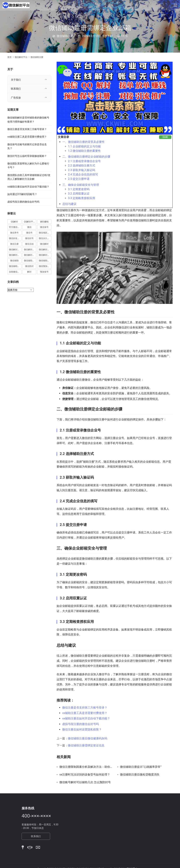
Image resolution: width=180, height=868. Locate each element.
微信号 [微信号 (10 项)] (29, 233)
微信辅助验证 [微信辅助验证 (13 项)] (15, 266)
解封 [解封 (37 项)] (29, 272)
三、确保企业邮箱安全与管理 (81, 185)
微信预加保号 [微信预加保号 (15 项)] (45, 266)
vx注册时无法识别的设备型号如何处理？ (85, 775)
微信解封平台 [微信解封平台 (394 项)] (45, 250)
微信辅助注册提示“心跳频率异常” (141, 767)
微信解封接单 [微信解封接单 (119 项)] (15, 255)
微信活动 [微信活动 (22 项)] (29, 244)
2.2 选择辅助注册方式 (82, 166)
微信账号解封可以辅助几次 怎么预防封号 (85, 782)
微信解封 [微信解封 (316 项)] (44, 244)
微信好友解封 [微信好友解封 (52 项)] (15, 238)
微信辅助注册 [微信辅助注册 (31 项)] (30, 261)
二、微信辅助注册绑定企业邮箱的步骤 (86, 157)
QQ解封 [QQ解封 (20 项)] (15, 222)
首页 (9, 57)
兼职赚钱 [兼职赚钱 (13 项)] (44, 222)
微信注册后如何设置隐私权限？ (82, 729)
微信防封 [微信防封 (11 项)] (29, 266)
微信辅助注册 (65, 36)
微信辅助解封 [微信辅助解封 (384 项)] (45, 261)
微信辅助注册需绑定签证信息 (86, 745)
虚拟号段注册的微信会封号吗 (81, 724)
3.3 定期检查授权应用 (82, 198)
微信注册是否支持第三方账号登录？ (85, 708)
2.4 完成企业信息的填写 (83, 174)
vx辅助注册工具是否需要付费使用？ (85, 713)
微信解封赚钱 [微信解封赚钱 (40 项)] (30, 255)
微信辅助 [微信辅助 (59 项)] (14, 261)
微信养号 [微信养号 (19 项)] (14, 233)
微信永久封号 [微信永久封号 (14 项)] (45, 238)
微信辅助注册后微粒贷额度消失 (140, 775)
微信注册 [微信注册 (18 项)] (14, 244)
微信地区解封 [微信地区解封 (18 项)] (45, 233)
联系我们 (16, 89)
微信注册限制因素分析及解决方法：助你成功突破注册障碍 (86, 767)
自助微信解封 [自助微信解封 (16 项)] (15, 272)
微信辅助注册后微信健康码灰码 (88, 738)
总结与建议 (69, 204)
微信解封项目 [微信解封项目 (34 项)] (45, 255)
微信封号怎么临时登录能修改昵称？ (27, 156)
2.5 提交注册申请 (79, 179)
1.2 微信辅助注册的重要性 (84, 151)
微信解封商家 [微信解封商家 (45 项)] (30, 250)
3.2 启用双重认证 (79, 194)
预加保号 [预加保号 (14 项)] (44, 272)
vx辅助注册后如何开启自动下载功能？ (86, 718)
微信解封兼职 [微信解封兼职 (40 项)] (15, 250)
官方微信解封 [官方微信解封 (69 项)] (15, 227)
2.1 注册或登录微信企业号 (84, 161)
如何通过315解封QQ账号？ (22, 194)
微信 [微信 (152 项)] (29, 227)
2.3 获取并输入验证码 (82, 170)
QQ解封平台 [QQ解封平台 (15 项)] (30, 222)
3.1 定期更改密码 (79, 189)
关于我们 (16, 80)
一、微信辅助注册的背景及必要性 (83, 142)
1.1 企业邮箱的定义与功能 (84, 146)
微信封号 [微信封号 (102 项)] (29, 238)
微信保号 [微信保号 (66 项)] (44, 227)
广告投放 (16, 98)
